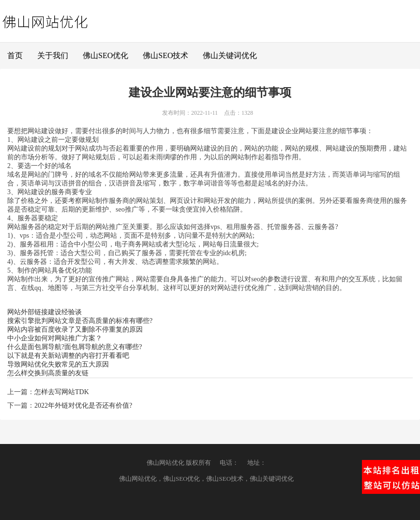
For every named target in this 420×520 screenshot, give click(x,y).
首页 (15, 55)
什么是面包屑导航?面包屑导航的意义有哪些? (75, 347)
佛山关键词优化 (230, 55)
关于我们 (53, 55)
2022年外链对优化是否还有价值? (83, 405)
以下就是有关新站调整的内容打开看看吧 (68, 356)
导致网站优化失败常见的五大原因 (58, 364)
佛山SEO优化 (105, 55)
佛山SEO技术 (165, 55)
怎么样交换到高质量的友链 (48, 373)
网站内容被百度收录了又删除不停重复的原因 (75, 329)
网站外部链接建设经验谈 (45, 312)
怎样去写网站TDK (62, 392)
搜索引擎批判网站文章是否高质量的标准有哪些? (80, 321)
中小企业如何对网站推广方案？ (55, 338)
